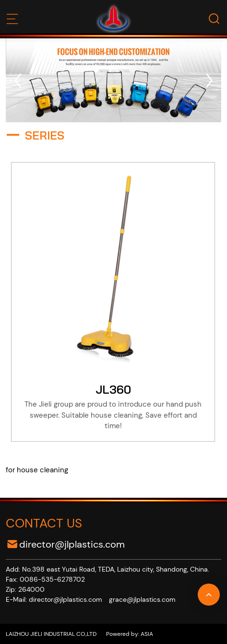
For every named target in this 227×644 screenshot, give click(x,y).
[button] (18, 80)
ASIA (146, 634)
